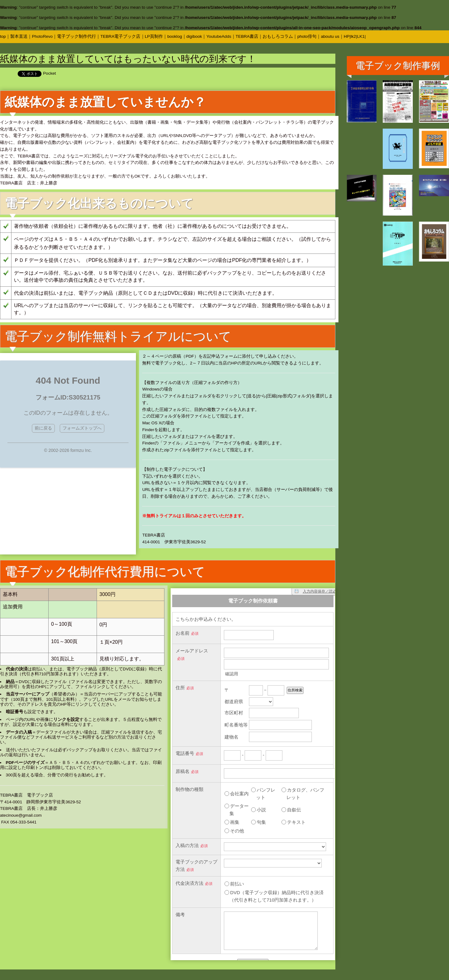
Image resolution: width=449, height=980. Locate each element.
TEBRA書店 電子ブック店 (26, 795)
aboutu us (330, 36)
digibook (194, 36)
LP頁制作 (154, 36)
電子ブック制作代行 (76, 36)
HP (347, 36)
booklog (175, 36)
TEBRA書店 (247, 36)
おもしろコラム (278, 36)
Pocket (50, 73)
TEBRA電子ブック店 (120, 36)
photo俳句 (307, 36)
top (3, 36)
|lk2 (353, 36)
